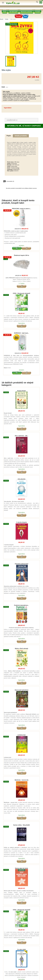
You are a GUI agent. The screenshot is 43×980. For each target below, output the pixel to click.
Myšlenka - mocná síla (21, 780)
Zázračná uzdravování (21, 564)
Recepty (19, 16)
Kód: (3, 87)
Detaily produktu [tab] (21, 136)
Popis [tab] (9, 136)
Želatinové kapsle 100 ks (21, 255)
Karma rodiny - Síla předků (21, 825)
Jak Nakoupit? (13, 12)
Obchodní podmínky (26, 12)
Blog (25, 16)
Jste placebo (21, 479)
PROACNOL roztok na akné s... (22, 209)
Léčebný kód (21, 735)
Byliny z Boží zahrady (21, 649)
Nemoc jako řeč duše (21, 868)
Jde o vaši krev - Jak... (21, 436)
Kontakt (38, 12)
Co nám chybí (21, 950)
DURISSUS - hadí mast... (21, 333)
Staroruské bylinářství (21, 690)
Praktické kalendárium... (21, 605)
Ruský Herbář (21, 391)
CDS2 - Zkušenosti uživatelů (21, 293)
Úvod (5, 12)
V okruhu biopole (22, 522)
